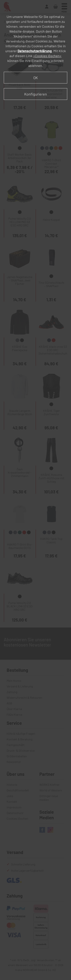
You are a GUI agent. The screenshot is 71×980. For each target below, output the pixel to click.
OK (36, 78)
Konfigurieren (36, 94)
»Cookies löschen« (47, 56)
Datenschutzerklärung (35, 51)
